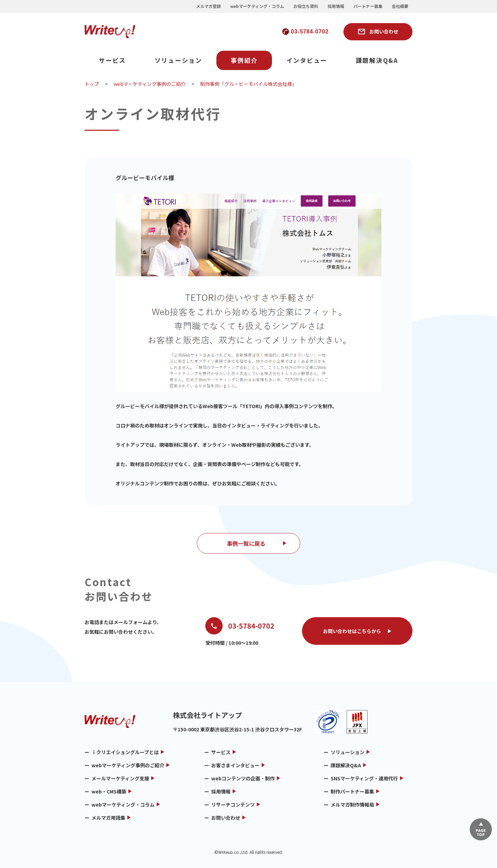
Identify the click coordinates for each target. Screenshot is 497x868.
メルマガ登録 (208, 6)
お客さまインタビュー (235, 765)
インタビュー (307, 60)
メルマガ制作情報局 (352, 805)
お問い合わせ (384, 31)
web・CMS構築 (109, 791)
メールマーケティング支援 (120, 778)
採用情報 (336, 6)
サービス (112, 60)
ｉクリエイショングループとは (125, 752)
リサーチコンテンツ (233, 805)
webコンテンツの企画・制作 (243, 778)
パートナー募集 (368, 6)
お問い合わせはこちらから (352, 631)
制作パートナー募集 (352, 791)
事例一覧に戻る (246, 543)
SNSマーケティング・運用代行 (364, 778)
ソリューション (178, 60)
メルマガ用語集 (108, 818)
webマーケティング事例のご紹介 (128, 765)
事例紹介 (244, 60)
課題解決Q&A (377, 60)
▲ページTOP (481, 829)
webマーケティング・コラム (257, 6)
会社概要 (400, 6)
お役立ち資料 (306, 6)
